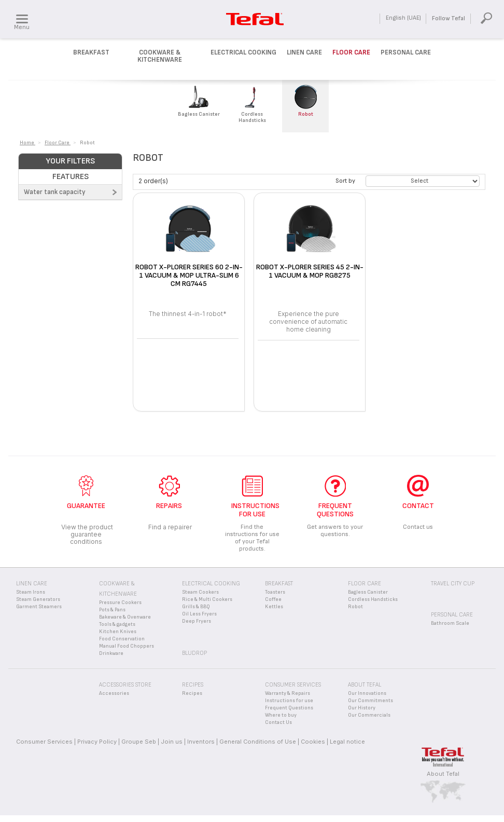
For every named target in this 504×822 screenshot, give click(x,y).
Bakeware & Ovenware (125, 617)
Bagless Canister (368, 592)
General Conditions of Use (258, 742)
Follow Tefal (449, 18)
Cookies (313, 742)
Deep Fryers (197, 621)
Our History (362, 708)
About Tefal (443, 774)
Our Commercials (369, 715)
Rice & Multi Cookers (207, 599)
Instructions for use (289, 701)
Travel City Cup (453, 584)
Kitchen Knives (118, 632)
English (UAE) (403, 18)
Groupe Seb (139, 742)
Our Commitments (370, 701)
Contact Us (278, 722)
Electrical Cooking (243, 52)
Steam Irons (31, 592)
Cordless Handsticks (373, 599)
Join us (172, 742)
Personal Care (406, 52)
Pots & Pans (112, 610)
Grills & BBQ (196, 607)
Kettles (274, 607)
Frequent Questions (289, 708)
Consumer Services (44, 742)
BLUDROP (194, 653)
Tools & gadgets (117, 624)
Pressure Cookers (120, 602)
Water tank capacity (55, 192)
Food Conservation (122, 639)
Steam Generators (38, 599)
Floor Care (351, 52)
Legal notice (347, 742)
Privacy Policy (97, 742)
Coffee (273, 599)
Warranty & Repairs (288, 693)
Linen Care (304, 52)
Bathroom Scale (450, 623)
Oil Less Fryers (199, 614)
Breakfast (91, 52)
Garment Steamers (39, 607)
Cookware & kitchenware (160, 56)
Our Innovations (367, 693)
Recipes (192, 693)
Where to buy (281, 715)
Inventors (201, 742)
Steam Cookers (200, 592)
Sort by (345, 181)
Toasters (275, 592)
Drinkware (111, 653)
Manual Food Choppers (127, 646)
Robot (355, 607)
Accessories (114, 693)
